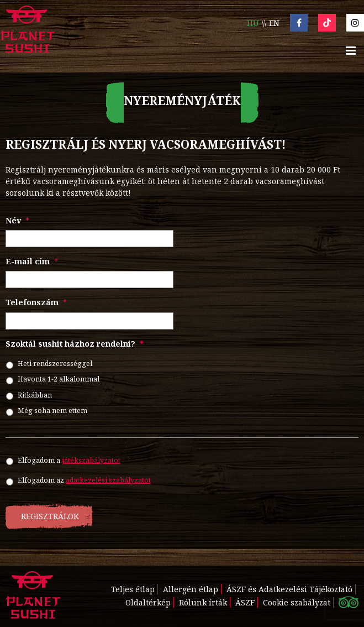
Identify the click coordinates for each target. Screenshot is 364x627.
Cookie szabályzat (297, 602)
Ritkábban (35, 395)
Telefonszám (36, 302)
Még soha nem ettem (52, 411)
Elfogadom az (84, 480)
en (274, 23)
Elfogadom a (69, 460)
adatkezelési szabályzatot (108, 480)
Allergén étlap (191, 589)
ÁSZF (245, 602)
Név (17, 221)
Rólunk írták (203, 602)
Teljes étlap (133, 589)
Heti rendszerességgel (55, 364)
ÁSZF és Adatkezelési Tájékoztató (289, 589)
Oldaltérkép (148, 602)
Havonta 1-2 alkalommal (59, 379)
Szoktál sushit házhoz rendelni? (75, 344)
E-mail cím (32, 262)
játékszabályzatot (91, 460)
